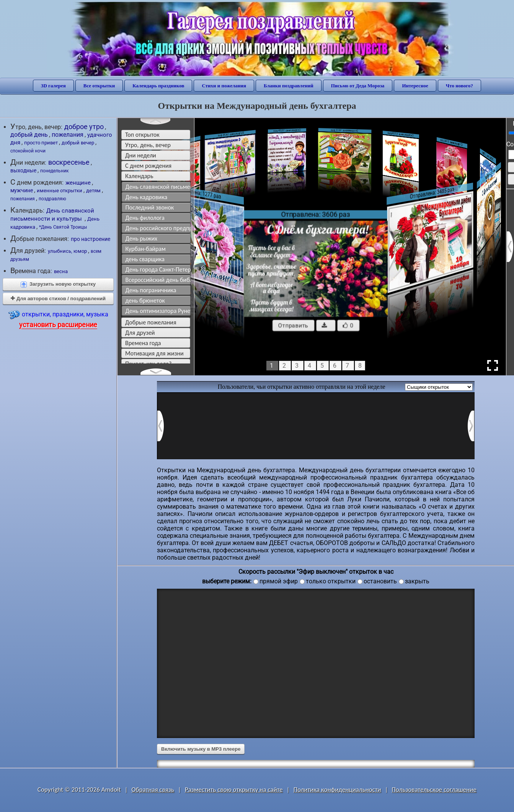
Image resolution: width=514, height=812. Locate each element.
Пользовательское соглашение (434, 790)
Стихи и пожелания (224, 86)
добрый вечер (78, 143)
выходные (23, 170)
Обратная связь (153, 790)
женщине (78, 183)
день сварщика (145, 259)
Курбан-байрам (146, 249)
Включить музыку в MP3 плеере (201, 749)
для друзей (140, 333)
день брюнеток (145, 300)
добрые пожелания (151, 322)
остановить (380, 581)
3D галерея (53, 86)
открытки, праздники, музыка (58, 319)
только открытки (331, 581)
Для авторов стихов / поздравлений (58, 299)
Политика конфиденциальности (337, 790)
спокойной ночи (28, 151)
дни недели (141, 155)
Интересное (415, 86)
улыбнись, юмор (67, 251)
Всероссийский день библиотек (158, 280)
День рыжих (142, 238)
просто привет (41, 143)
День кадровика (147, 197)
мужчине (22, 190)
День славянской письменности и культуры (52, 215)
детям (93, 191)
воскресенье (69, 162)
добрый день (29, 135)
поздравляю (52, 199)
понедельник (54, 171)
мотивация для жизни (154, 353)
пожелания (68, 135)
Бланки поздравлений (289, 86)
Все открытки (99, 86)
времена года (143, 343)
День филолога (145, 218)
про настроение (91, 239)
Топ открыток (142, 135)
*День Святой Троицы (63, 227)
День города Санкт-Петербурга (158, 269)
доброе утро (84, 127)
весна (61, 271)
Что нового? (459, 86)
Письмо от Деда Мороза (358, 86)
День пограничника (151, 290)
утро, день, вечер (148, 145)
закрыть (417, 581)
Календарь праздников (158, 86)
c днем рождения (148, 166)
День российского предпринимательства (158, 228)
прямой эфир (279, 581)
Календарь (139, 176)
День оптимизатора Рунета (158, 311)
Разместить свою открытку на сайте (234, 790)
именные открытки (60, 191)
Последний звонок (150, 207)
